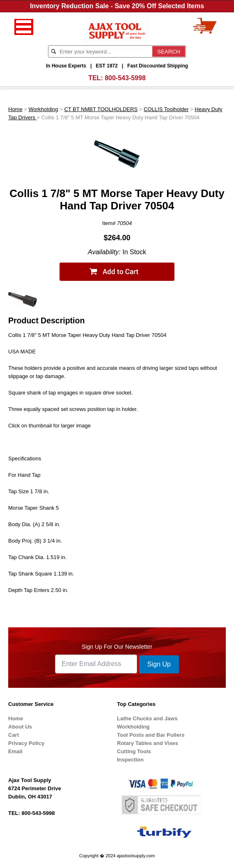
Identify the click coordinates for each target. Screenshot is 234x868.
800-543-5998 (125, 78)
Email (15, 751)
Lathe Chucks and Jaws (147, 718)
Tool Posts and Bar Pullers (151, 735)
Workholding (44, 109)
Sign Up (159, 664)
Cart (14, 735)
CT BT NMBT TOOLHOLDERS (101, 109)
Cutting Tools (134, 751)
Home (15, 109)
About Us (20, 727)
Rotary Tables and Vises (148, 743)
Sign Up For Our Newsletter (117, 647)
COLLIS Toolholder (166, 109)
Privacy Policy (26, 743)
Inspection (130, 760)
